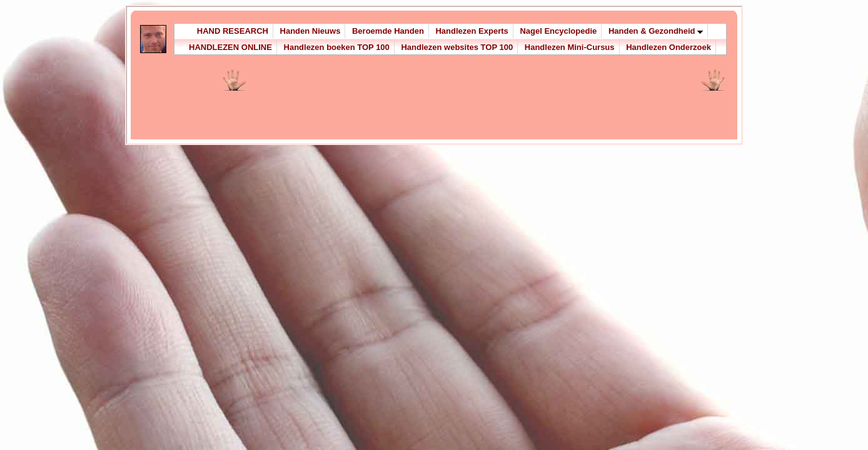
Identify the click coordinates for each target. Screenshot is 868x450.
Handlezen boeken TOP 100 (337, 47)
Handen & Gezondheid (656, 31)
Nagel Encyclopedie (558, 31)
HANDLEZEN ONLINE (230, 47)
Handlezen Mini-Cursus (570, 47)
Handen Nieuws (310, 31)
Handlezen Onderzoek (669, 47)
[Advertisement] (396, 107)
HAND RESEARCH (233, 31)
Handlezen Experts (472, 31)
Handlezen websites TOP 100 (457, 47)
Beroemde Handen (388, 31)
